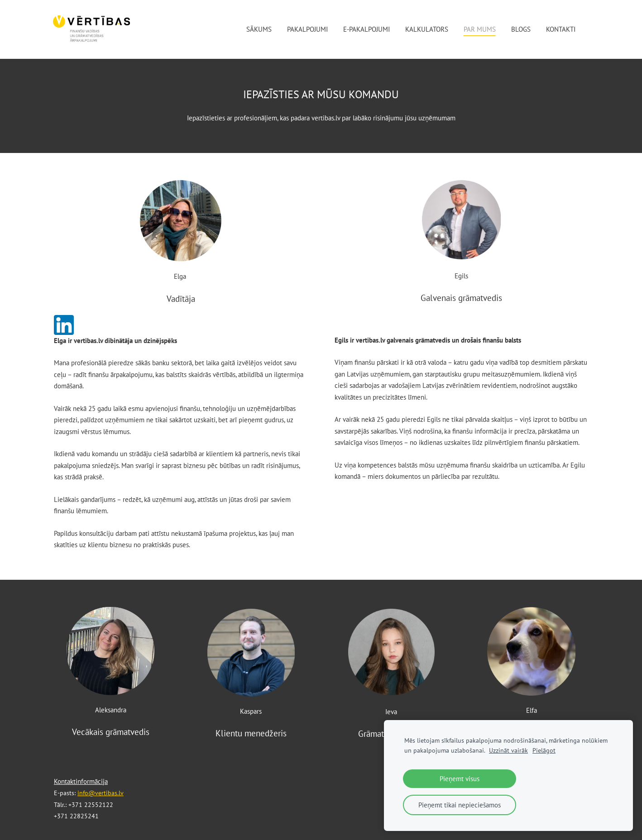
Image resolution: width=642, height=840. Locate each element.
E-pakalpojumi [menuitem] (366, 29)
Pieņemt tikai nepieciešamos (460, 805)
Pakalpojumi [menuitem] (307, 29)
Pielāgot (544, 750)
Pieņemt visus (460, 779)
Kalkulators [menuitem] (426, 29)
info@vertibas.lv (101, 793)
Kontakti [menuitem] (560, 29)
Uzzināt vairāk (508, 750)
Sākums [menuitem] (258, 29)
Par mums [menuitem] (479, 29)
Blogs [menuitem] (520, 29)
